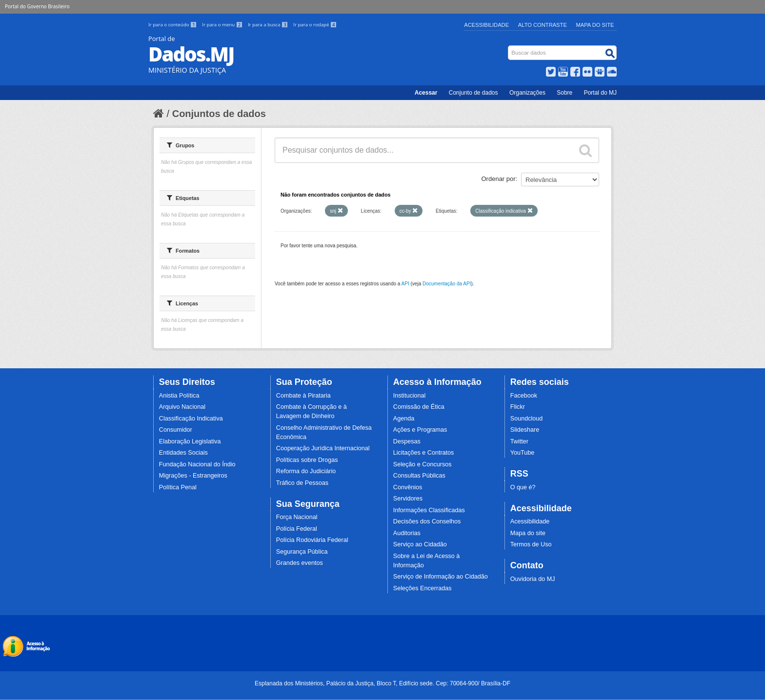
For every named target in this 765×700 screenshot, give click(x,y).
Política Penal (178, 487)
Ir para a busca (269, 25)
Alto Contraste (543, 25)
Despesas (407, 441)
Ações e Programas (420, 430)
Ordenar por (499, 179)
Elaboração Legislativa (190, 441)
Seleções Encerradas (423, 588)
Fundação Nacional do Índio (197, 464)
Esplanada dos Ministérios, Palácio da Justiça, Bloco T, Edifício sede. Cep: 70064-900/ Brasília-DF (382, 683)
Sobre (564, 93)
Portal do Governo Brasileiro (37, 6)
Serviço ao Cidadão (420, 544)
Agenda (404, 419)
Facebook (524, 396)
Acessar (426, 93)
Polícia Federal (297, 529)
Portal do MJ (600, 93)
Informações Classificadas (429, 510)
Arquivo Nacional (182, 407)
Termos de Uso (531, 544)
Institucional (410, 396)
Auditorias (407, 533)
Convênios (408, 487)
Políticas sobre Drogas (307, 460)
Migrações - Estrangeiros (193, 476)
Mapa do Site (595, 25)
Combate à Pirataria (303, 396)
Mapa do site (528, 533)
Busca (509, 48)
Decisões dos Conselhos (427, 521)
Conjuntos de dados (219, 114)
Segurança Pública (302, 552)
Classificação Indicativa (191, 419)
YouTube (523, 453)
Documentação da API (447, 284)
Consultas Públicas (419, 476)
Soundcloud (527, 419)
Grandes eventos (300, 563)
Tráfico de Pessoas (302, 483)
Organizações (527, 93)
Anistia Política (179, 396)
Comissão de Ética (419, 407)
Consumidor (176, 430)
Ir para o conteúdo (173, 25)
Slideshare (525, 430)
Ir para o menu (223, 25)
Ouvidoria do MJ (533, 579)
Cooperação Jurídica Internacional (323, 448)
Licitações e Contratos (424, 453)
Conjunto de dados (473, 93)
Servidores (408, 499)
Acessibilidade (486, 25)
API (405, 284)
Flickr (518, 407)
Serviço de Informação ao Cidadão (441, 577)
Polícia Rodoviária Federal (312, 540)
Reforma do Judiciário (306, 471)
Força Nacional (297, 517)
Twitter (519, 441)
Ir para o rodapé (315, 25)
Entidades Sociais (183, 453)
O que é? (523, 487)
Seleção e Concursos (423, 464)
